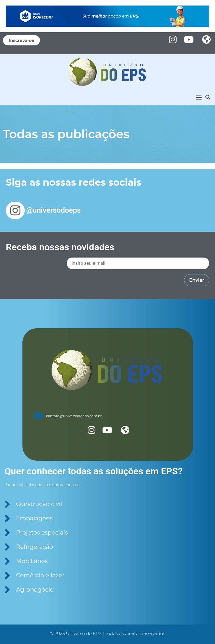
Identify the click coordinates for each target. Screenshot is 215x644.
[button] (199, 97)
